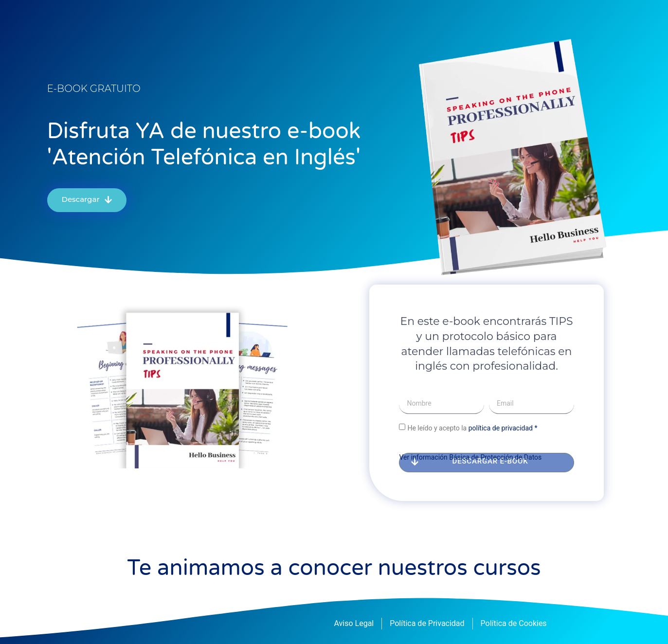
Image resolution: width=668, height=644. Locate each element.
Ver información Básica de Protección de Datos (470, 457)
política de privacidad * (503, 428)
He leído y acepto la (472, 428)
